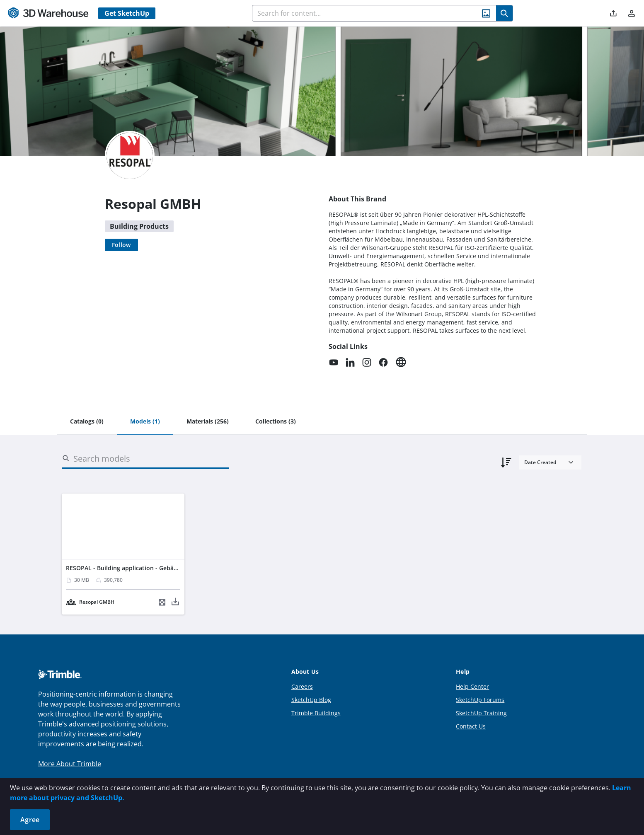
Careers (302, 686)
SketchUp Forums (480, 700)
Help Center (472, 686)
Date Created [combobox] (540, 462)
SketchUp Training (481, 713)
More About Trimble (70, 764)
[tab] (87, 422)
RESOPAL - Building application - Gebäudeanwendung (142, 568)
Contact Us (471, 726)
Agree (30, 820)
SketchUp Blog (311, 700)
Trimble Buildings (316, 713)
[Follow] (121, 245)
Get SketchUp (127, 13)
